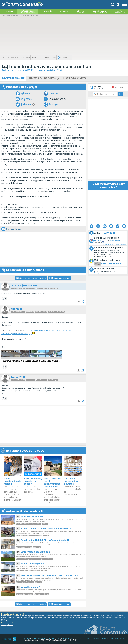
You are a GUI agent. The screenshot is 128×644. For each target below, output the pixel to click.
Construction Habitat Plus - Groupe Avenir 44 (45, 540)
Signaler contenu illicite (39, 638)
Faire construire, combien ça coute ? (33, 481)
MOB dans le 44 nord (32, 517)
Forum (8, 11)
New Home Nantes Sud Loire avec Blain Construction (49, 575)
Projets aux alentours (120, 244)
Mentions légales (55, 638)
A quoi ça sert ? (99, 273)
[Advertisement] (64, 35)
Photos (46, 11)
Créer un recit (65, 57)
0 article (53, 94)
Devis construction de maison (12, 481)
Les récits (5, 57)
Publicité (104, 638)
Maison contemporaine (33, 564)
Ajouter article (37, 57)
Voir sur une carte (107, 244)
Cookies (122, 638)
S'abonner (117, 87)
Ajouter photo (50, 57)
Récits (28, 11)
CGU (81, 638)
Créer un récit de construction (31, 278)
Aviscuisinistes (120, 11)
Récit (13, 79)
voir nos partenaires (7, 625)
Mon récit (15, 57)
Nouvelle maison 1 (30, 587)
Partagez (53, 104)
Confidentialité (113, 638)
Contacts (27, 638)
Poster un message (59, 278)
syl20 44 (25, 94)
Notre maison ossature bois (35, 552)
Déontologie (95, 638)
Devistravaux (81, 11)
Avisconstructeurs (100, 11)
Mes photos (25, 57)
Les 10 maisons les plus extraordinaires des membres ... (53, 483)
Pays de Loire (103, 240)
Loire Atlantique (114, 240)
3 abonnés (26, 104)
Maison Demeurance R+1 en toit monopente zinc (47, 528)
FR (95, 240)
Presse (87, 638)
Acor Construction (111, 264)
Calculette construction (70, 638)
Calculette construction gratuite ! (71, 481)
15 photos (26, 99)
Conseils (64, 11)
